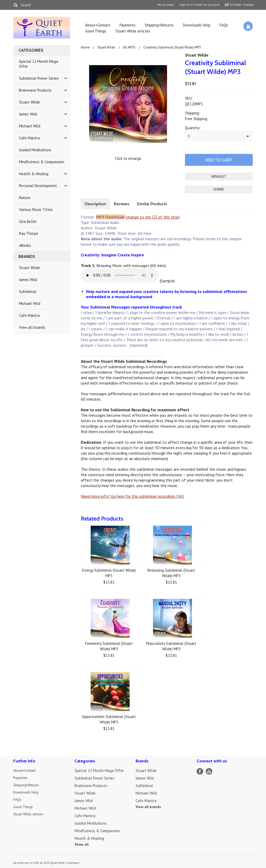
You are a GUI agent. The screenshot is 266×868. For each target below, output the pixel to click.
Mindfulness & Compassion (42, 162)
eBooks (25, 245)
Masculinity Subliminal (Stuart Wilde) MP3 (171, 645)
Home (85, 47)
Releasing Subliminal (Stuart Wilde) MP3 (171, 572)
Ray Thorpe (29, 233)
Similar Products (157, 203)
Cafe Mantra (29, 138)
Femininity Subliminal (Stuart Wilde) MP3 (109, 645)
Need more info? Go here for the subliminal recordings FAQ (132, 495)
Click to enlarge (128, 158)
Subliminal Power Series (39, 78)
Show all (82, 843)
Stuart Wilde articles (133, 31)
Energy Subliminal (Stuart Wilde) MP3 (109, 572)
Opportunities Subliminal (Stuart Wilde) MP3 (109, 718)
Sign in (184, 5)
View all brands (32, 327)
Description (96, 203)
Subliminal (28, 292)
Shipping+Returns (159, 25)
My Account (165, 5)
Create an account (207, 5)
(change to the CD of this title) (153, 216)
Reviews (125, 203)
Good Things (96, 31)
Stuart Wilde (29, 102)
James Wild (28, 114)
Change (248, 5)
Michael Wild (30, 126)
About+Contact (98, 25)
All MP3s (129, 47)
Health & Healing (34, 174)
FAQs (224, 25)
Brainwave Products (35, 90)
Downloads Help (197, 25)
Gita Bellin (28, 221)
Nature (25, 198)
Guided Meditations (35, 150)
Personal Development (38, 186)
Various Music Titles (36, 210)
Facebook (200, 770)
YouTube (209, 770)
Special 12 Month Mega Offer (39, 64)
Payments (128, 25)
